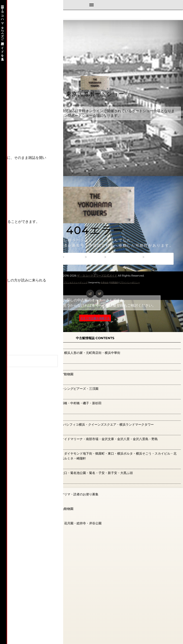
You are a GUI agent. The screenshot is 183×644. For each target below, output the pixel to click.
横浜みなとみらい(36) (32, 417)
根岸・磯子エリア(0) (31, 396)
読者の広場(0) (24, 487)
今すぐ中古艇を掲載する (95, 318)
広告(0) (18, 360)
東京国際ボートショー (95, 94)
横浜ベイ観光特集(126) (33, 410)
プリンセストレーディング (76, 282)
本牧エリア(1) (24, 381)
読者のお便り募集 (23, 531)
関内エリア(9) (24, 501)
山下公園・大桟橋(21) (31, 346)
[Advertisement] (95, 214)
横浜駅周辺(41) (25, 446)
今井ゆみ (105, 282)
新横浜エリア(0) (26, 367)
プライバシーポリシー (130, 282)
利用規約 (114, 282)
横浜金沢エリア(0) (29, 432)
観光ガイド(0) (24, 480)
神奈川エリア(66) (28, 466)
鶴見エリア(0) (24, 516)
